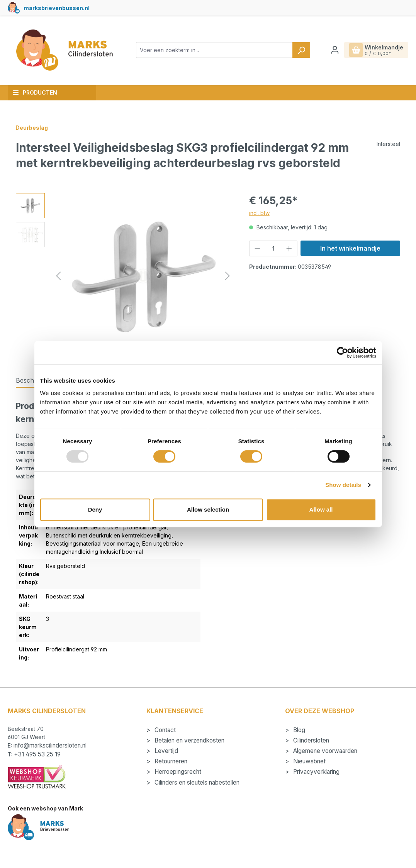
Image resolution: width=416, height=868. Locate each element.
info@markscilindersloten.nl (50, 745)
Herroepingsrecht (177, 772)
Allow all (321, 509)
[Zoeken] (301, 50)
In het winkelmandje (350, 248)
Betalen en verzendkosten (189, 740)
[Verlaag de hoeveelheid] (257, 248)
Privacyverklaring (316, 772)
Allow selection (208, 509)
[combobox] (214, 50)
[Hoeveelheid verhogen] (289, 248)
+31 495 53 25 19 (37, 754)
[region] (125, 276)
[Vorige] (58, 276)
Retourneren (170, 761)
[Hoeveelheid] (273, 248)
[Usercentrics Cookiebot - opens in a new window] (342, 353)
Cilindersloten (310, 740)
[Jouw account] (335, 50)
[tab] (33, 381)
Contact (164, 730)
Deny (95, 509)
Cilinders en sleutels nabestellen (196, 782)
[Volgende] (228, 276)
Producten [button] (35, 92)
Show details (343, 485)
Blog (298, 730)
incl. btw (259, 213)
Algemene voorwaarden (324, 751)
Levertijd (166, 751)
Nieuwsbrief (309, 761)
